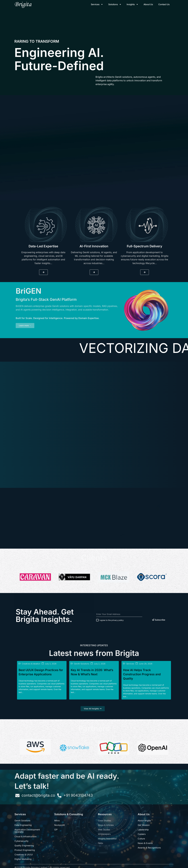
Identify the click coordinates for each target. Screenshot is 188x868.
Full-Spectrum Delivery (144, 297)
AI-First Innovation (94, 297)
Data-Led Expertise (43, 297)
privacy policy (117, 646)
